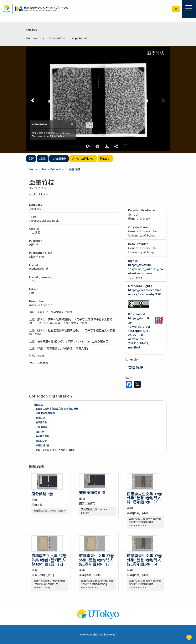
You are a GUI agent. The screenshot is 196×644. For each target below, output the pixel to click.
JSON (43, 158)
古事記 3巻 (41, 422)
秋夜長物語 (41, 427)
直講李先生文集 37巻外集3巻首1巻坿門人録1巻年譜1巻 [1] (144, 498)
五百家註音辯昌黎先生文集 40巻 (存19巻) (57, 408)
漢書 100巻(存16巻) (46, 413)
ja (176, 9)
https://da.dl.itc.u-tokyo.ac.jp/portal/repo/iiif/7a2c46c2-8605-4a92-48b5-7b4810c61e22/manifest (140, 333)
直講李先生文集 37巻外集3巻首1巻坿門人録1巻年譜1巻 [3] (97, 560)
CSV (31, 158)
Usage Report (78, 38)
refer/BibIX (59, 158)
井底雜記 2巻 (42, 445)
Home (33, 169)
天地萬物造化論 (92, 492)
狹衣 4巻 (40, 432)
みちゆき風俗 (42, 436)
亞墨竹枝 (32, 30)
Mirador (105, 158)
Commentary (35, 38)
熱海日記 (40, 418)
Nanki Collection (53, 169)
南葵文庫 (38, 405)
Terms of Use (57, 38)
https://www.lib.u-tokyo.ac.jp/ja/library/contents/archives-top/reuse (146, 271)
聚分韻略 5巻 (42, 494)
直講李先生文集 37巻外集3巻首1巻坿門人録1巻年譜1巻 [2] (49, 560)
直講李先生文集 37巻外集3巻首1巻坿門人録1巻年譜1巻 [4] (144, 560)
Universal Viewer (83, 158)
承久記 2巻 (41, 441)
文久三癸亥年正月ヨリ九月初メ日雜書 (55, 450)
